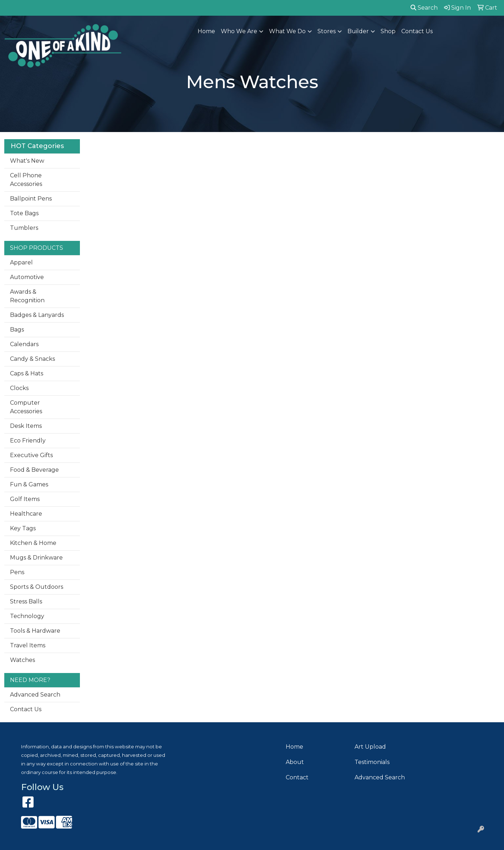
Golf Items (25, 499)
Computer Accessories (26, 407)
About (295, 762)
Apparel (21, 262)
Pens (17, 572)
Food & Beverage (34, 470)
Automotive (27, 277)
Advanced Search (35, 695)
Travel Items (28, 645)
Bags (17, 330)
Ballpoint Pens (31, 199)
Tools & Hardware (35, 631)
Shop (388, 31)
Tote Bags (24, 213)
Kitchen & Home (33, 543)
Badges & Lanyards (37, 315)
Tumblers (24, 228)
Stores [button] (327, 31)
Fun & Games (29, 484)
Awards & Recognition (27, 296)
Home (206, 31)
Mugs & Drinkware (36, 558)
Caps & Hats (27, 373)
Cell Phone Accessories (26, 180)
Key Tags (23, 528)
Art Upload (370, 747)
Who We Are (239, 31)
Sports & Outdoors (37, 587)
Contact (297, 777)
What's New (27, 161)
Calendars (24, 344)
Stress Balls (26, 601)
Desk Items (26, 426)
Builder (358, 31)
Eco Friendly (28, 441)
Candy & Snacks (32, 359)
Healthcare (26, 514)
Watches (22, 660)
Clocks (19, 388)
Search (424, 8)
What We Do (287, 31)
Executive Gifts (31, 455)
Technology (27, 616)
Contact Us (417, 31)
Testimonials (372, 762)
